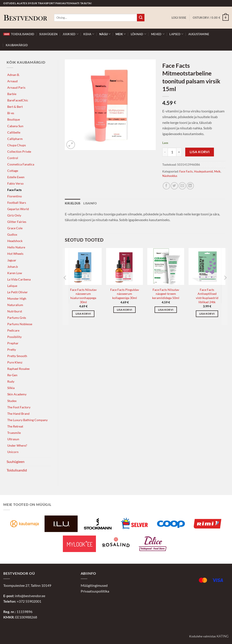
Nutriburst (15, 311)
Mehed (158, 34)
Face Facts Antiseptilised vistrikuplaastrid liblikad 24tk (207, 296)
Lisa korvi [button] (83, 314)
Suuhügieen (49, 34)
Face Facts (14, 190)
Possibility (14, 337)
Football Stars (17, 203)
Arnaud (12, 81)
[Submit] (141, 18)
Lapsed (176, 34)
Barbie (12, 94)
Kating (223, 636)
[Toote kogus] (172, 152)
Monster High (17, 298)
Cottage (13, 171)
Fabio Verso (15, 183)
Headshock (15, 241)
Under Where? (17, 445)
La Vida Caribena (19, 279)
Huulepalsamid (203, 171)
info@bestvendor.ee (30, 596)
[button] (179, 18)
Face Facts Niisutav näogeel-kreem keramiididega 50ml (166, 294)
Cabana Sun (15, 126)
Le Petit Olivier (18, 292)
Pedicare (13, 330)
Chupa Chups (17, 145)
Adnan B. (13, 75)
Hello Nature (16, 247)
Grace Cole (15, 228)
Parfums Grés (17, 318)
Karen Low (15, 273)
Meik (121, 34)
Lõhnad (138, 34)
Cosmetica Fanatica (21, 164)
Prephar (13, 343)
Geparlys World (18, 209)
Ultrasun (13, 439)
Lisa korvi (200, 152)
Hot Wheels (15, 254)
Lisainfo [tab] (90, 203)
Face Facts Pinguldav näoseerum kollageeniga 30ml (125, 294)
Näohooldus (170, 176)
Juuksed (71, 34)
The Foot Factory (19, 407)
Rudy (11, 381)
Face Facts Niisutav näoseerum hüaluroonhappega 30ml (83, 296)
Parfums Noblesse (20, 324)
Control (13, 158)
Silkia (11, 388)
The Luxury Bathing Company (27, 420)
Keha (89, 34)
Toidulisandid (19, 34)
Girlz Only (14, 215)
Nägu (105, 34)
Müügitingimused (94, 585)
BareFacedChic (18, 100)
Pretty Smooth (17, 356)
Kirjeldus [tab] (73, 203)
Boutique (14, 119)
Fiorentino (15, 196)
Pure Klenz (15, 362)
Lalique (12, 286)
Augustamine (199, 34)
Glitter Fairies (17, 222)
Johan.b (13, 267)
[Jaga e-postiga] (182, 186)
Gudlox (12, 234)
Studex (12, 401)
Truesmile (14, 433)
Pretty (12, 350)
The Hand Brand (18, 414)
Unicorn (13, 452)
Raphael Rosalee (18, 369)
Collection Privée (19, 151)
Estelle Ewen (16, 177)
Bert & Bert (15, 107)
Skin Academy (17, 394)
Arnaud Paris (16, 87)
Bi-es (11, 113)
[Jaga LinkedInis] (190, 186)
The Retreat (15, 426)
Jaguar (12, 260)
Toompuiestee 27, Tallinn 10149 (27, 585)
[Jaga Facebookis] (166, 186)
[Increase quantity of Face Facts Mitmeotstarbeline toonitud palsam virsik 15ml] (179, 152)
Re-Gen (12, 375)
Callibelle (14, 132)
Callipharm (15, 139)
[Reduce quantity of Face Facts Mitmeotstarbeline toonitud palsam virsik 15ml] (165, 152)
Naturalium (15, 305)
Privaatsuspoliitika (95, 591)
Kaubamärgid (17, 45)
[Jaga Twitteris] (174, 186)
